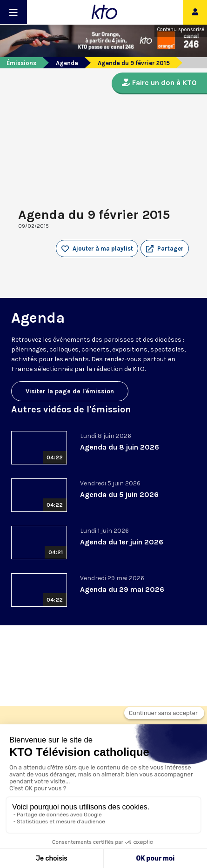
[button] (165, 249)
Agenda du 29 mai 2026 (122, 589)
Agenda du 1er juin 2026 (122, 542)
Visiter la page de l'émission (70, 391)
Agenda (67, 63)
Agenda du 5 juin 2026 (119, 494)
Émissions (21, 63)
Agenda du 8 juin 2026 (120, 447)
